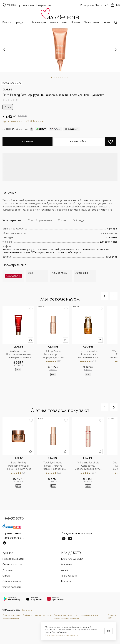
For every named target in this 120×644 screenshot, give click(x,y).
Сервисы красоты (12, 565)
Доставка (8, 570)
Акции (65, 570)
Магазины (29, 5)
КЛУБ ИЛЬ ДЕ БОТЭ (72, 559)
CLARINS (7, 90)
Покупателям (44, 5)
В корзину (28, 142)
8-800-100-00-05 (14, 539)
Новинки (76, 22)
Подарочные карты (13, 559)
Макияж (54, 22)
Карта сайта (27, 610)
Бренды (19, 22)
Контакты (66, 582)
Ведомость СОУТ (112, 617)
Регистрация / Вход (91, 5)
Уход (65, 22)
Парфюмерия (38, 22)
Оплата (6, 576)
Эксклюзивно (91, 22)
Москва (9, 5)
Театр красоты (69, 576)
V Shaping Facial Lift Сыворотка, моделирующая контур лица (88, 466)
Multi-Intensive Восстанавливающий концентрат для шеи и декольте (19, 354)
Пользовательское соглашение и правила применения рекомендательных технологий (76, 617)
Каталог (7, 22)
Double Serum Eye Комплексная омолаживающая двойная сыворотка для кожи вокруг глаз (88, 354)
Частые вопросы (12, 587)
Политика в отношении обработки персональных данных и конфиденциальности (27, 617)
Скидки (106, 22)
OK (108, 631)
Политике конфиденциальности (61, 635)
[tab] (12, 221)
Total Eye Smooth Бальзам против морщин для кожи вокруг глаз (54, 354)
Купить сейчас (79, 142)
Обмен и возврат (12, 582)
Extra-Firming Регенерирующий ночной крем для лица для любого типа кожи (19, 466)
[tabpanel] (60, 243)
